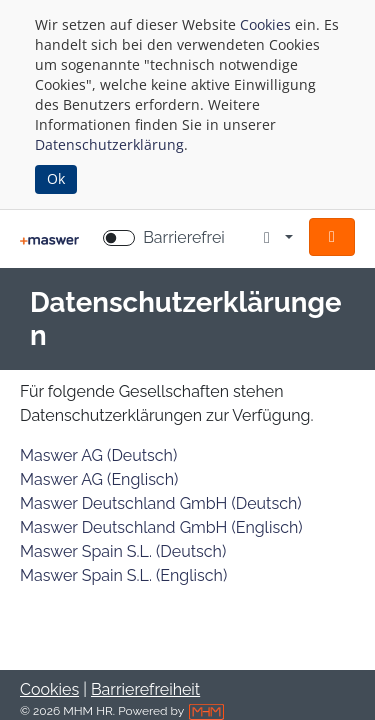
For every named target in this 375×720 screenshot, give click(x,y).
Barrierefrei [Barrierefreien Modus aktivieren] (184, 237)
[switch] (119, 238)
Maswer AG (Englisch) (99, 479)
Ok (56, 178)
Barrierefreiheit (145, 689)
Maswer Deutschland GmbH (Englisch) (161, 527)
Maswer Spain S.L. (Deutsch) (123, 551)
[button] (332, 237)
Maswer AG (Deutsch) (98, 455)
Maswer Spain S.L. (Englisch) (123, 575)
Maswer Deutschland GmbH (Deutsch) (161, 503)
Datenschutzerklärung (109, 144)
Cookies (265, 24)
